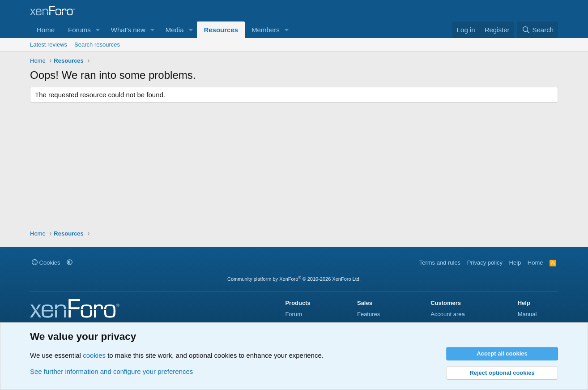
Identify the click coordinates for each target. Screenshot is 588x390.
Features (369, 314)
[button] (98, 30)
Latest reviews (49, 45)
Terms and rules (440, 263)
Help (515, 263)
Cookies (46, 263)
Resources (221, 30)
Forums (79, 30)
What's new (128, 30)
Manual (527, 314)
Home (46, 30)
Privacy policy (485, 263)
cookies (94, 355)
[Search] (538, 30)
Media (175, 30)
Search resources (97, 45)
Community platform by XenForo (294, 279)
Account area (448, 314)
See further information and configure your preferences (111, 371)
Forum (294, 314)
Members (266, 30)
